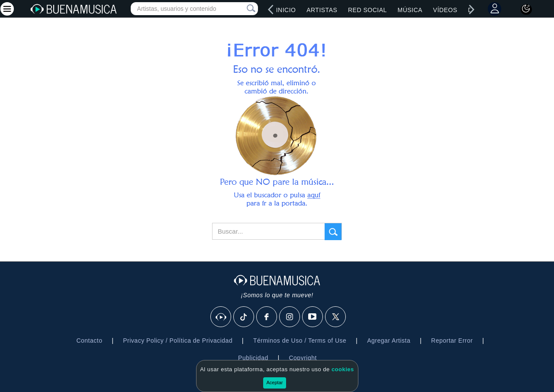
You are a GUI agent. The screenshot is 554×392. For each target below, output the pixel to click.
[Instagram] (290, 317)
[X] (336, 317)
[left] (271, 10)
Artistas (322, 10)
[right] (472, 10)
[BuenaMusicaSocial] (221, 317)
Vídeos (445, 10)
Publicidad (253, 358)
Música (410, 10)
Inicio (286, 10)
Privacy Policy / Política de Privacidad (178, 341)
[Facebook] (267, 317)
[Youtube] (313, 317)
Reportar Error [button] (452, 341)
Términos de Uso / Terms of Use (300, 341)
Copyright (303, 358)
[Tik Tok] (244, 317)
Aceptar (275, 382)
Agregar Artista (389, 341)
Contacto (89, 341)
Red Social (367, 10)
